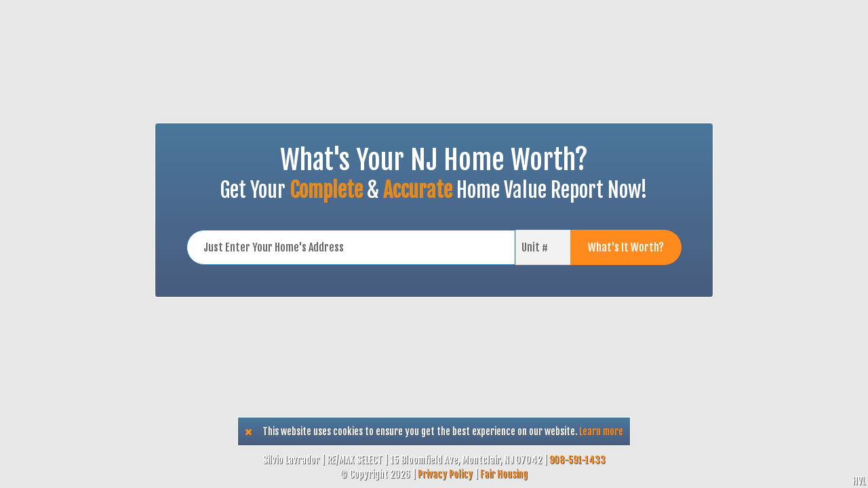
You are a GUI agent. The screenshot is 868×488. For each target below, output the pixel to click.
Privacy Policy (445, 474)
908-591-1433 (577, 460)
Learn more (601, 431)
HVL (859, 481)
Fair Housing (504, 474)
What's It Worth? (626, 247)
